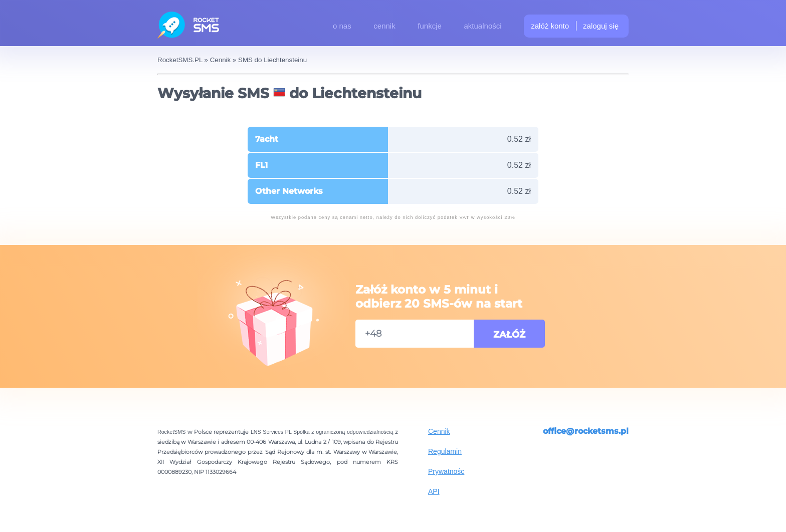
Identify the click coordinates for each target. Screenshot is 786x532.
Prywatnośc (446, 471)
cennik (384, 26)
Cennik (439, 431)
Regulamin (445, 451)
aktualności (483, 26)
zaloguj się (601, 26)
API (434, 491)
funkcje (430, 26)
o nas (342, 26)
